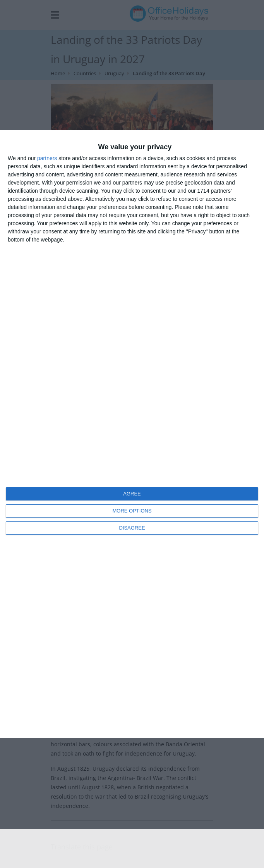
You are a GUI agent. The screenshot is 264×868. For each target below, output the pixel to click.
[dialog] (132, 434)
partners (47, 158)
